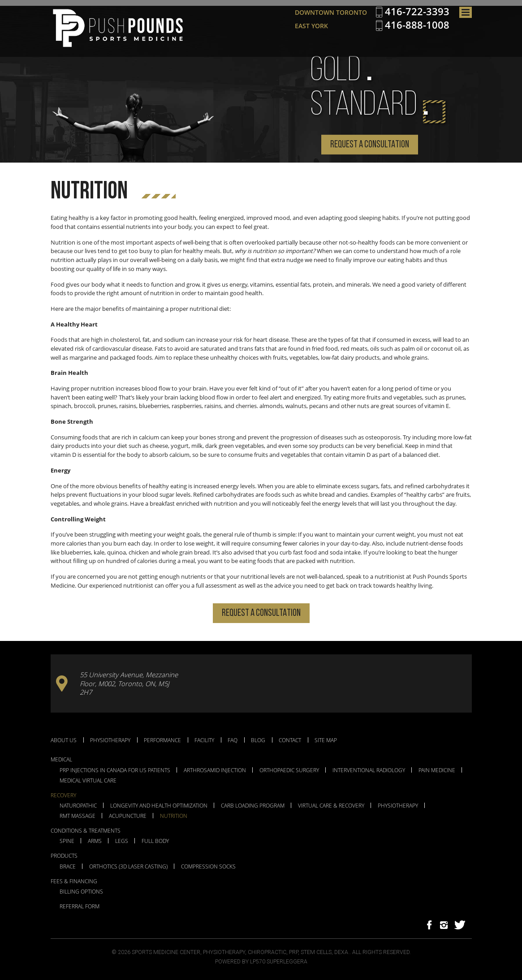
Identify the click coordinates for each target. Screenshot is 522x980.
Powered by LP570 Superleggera (261, 962)
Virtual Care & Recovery (331, 806)
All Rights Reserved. (382, 952)
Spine (67, 841)
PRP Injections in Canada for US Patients (115, 770)
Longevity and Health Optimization (159, 806)
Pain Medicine (437, 770)
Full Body (155, 841)
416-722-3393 (417, 12)
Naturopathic (78, 806)
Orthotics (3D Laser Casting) (128, 867)
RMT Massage (78, 816)
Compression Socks (208, 867)
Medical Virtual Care (88, 781)
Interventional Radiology (369, 770)
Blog (258, 740)
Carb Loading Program (253, 806)
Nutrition (174, 816)
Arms (95, 841)
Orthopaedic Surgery (289, 770)
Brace (68, 867)
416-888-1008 (417, 25)
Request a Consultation (370, 145)
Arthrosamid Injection (215, 770)
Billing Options (81, 892)
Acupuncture (128, 816)
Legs (122, 841)
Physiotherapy (110, 740)
